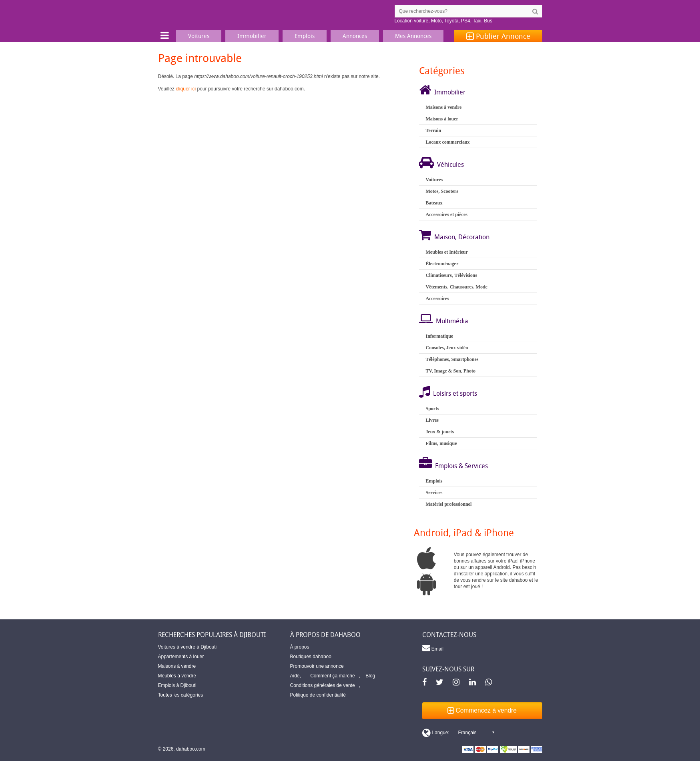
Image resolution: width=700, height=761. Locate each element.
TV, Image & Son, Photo (450, 371)
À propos (300, 647)
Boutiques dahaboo (311, 657)
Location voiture (412, 21)
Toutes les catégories (181, 695)
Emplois (434, 481)
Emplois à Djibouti (177, 685)
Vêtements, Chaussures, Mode (456, 287)
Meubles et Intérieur (446, 252)
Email (433, 648)
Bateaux (434, 203)
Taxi (477, 21)
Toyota (451, 21)
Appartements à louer (181, 657)
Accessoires (437, 298)
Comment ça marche (332, 676)
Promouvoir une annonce (317, 666)
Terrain (433, 130)
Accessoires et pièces (446, 214)
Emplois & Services (461, 466)
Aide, (296, 676)
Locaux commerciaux (447, 142)
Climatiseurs (438, 275)
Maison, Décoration (462, 237)
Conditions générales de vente (323, 685)
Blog (370, 676)
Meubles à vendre (177, 676)
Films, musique (441, 443)
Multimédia (452, 321)
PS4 (466, 21)
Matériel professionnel (448, 504)
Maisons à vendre (443, 107)
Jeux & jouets (440, 432)
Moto (436, 21)
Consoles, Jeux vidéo (447, 348)
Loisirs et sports (455, 393)
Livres (432, 420)
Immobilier (450, 92)
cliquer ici (186, 89)
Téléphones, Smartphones (452, 359)
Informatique (439, 336)
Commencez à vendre (482, 710)
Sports (432, 409)
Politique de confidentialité (318, 695)
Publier (498, 36)
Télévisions (466, 275)
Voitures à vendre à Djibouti (188, 647)
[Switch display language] (458, 733)
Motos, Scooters (442, 191)
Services (434, 493)
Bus (488, 21)
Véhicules (450, 164)
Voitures (434, 180)
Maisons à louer (442, 119)
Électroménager (442, 264)
